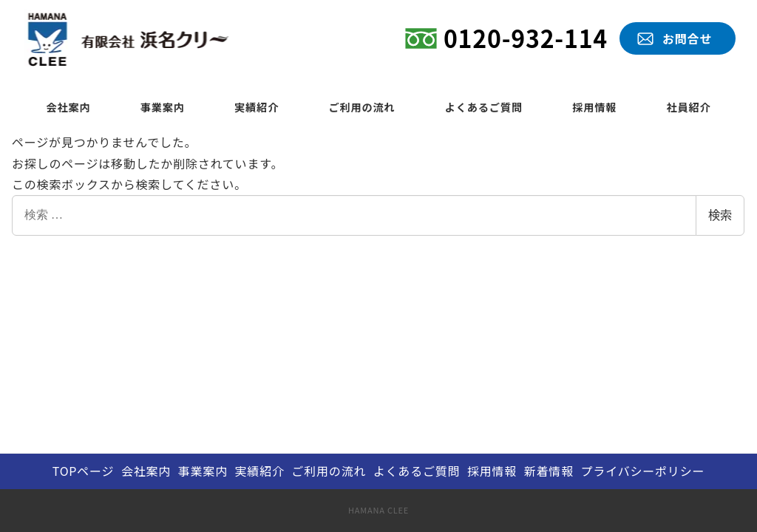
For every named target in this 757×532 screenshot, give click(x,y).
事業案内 (203, 471)
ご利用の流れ (329, 471)
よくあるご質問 (417, 471)
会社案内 (146, 471)
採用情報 (492, 471)
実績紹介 (260, 471)
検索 (720, 215)
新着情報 (549, 471)
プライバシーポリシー (643, 471)
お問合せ (687, 38)
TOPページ (84, 471)
